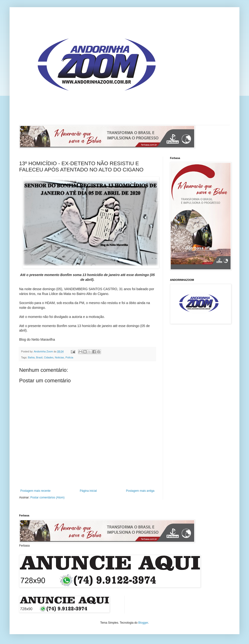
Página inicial (88, 491)
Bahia (31, 357)
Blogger (143, 623)
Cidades (49, 357)
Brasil (39, 357)
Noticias (59, 357)
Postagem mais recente (35, 491)
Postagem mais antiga (140, 491)
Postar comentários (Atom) (48, 497)
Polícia (69, 357)
